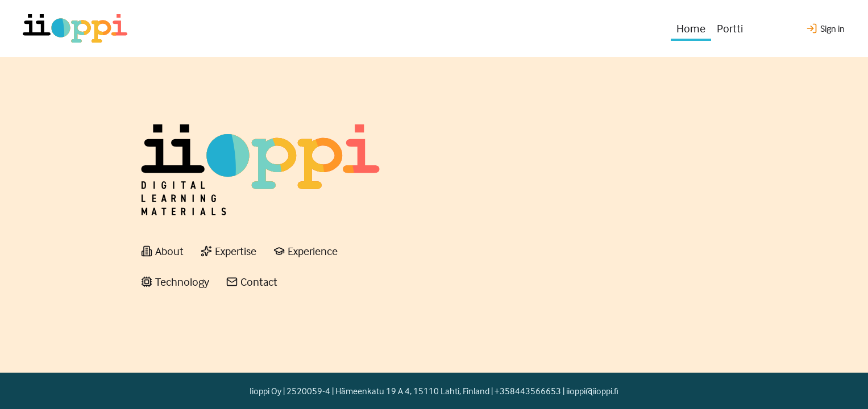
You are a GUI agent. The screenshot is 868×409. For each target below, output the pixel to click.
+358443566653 (528, 391)
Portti (730, 28)
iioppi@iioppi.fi (592, 391)
